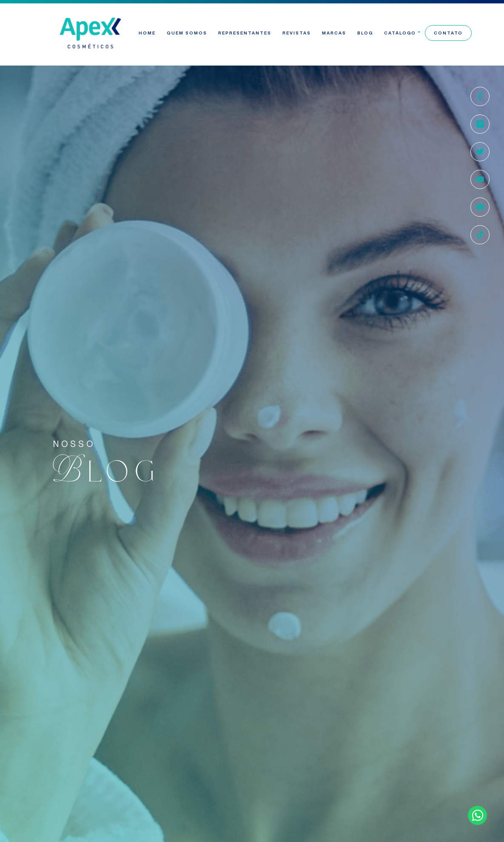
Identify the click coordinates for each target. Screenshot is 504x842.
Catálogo (400, 33)
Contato (448, 33)
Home (147, 33)
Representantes (245, 33)
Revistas (297, 33)
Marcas (334, 33)
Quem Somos (187, 33)
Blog (365, 33)
